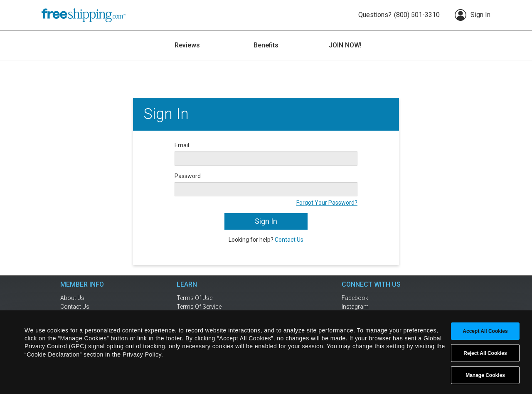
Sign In (473, 15)
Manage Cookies (485, 375)
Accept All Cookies (485, 331)
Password (188, 176)
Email (182, 145)
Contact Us (289, 240)
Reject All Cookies (485, 353)
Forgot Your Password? (327, 203)
